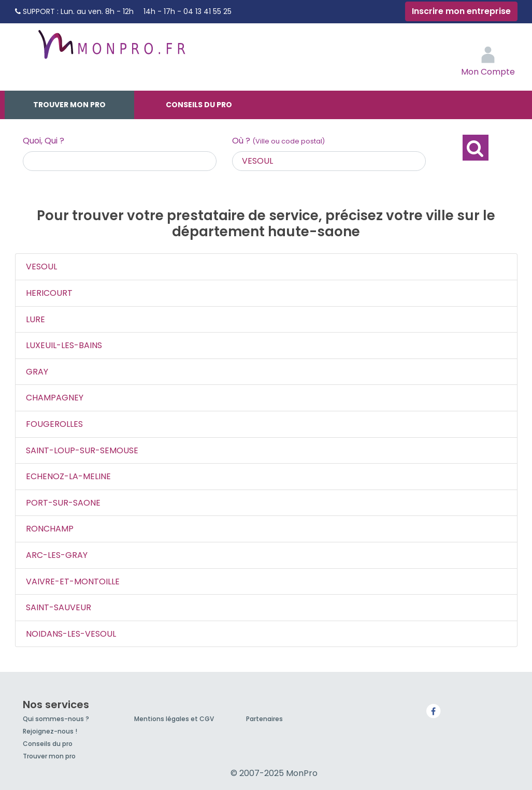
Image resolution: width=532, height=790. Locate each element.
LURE (35, 319)
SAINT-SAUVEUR (59, 607)
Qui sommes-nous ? (56, 719)
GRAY (37, 372)
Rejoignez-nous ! (50, 731)
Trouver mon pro (69, 105)
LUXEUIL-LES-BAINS (64, 345)
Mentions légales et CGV (174, 719)
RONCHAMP (50, 529)
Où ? (278, 141)
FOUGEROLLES (54, 424)
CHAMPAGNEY (55, 398)
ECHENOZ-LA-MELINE (68, 476)
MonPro (111, 49)
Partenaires (264, 719)
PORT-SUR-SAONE (63, 503)
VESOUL (41, 267)
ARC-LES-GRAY (57, 555)
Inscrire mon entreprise (461, 11)
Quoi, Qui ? (44, 141)
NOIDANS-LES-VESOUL (71, 634)
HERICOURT (49, 293)
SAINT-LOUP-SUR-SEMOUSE (82, 450)
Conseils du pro (199, 105)
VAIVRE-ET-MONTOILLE (73, 581)
